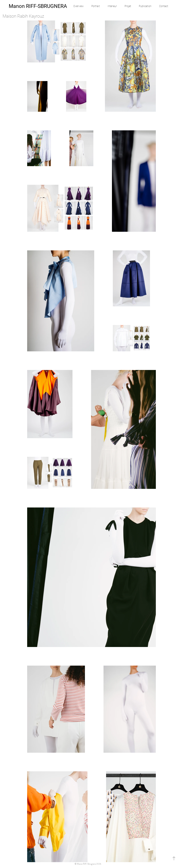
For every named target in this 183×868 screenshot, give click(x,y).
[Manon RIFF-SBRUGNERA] (38, 6)
